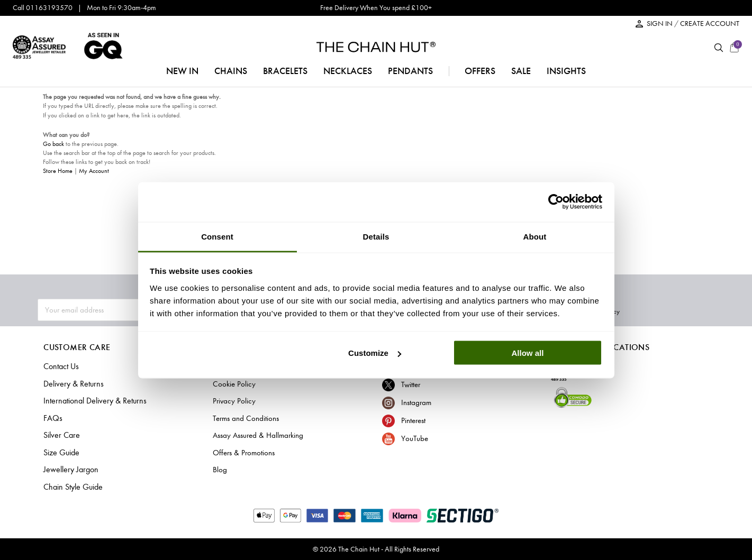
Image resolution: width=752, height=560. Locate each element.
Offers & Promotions (244, 453)
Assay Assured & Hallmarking (258, 435)
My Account (94, 171)
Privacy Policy (695, 310)
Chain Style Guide (72, 487)
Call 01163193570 (43, 8)
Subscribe (638, 310)
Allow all (528, 353)
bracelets (285, 71)
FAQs (52, 418)
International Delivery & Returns (91, 401)
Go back (53, 144)
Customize (375, 353)
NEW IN (182, 71)
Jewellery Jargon (69, 470)
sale (521, 71)
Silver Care (60, 435)
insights (566, 71)
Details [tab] (376, 236)
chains (231, 71)
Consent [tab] (217, 236)
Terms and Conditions (246, 418)
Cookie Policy (234, 384)
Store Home (58, 171)
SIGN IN (660, 24)
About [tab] (535, 236)
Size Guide (61, 453)
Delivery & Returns (71, 384)
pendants (410, 71)
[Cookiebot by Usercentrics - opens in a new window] (556, 202)
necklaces (348, 71)
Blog (220, 470)
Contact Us (61, 366)
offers (480, 71)
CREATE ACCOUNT (710, 24)
